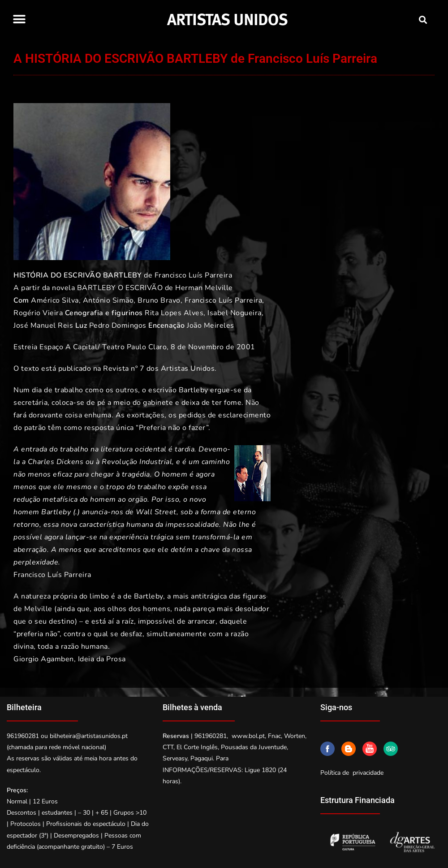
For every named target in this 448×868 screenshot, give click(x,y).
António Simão (108, 300)
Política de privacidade (352, 773)
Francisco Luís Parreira (194, 275)
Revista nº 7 (124, 369)
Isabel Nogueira (235, 313)
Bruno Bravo (159, 300)
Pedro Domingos (118, 325)
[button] (19, 19)
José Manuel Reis (43, 325)
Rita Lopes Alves (174, 313)
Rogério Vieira (38, 313)
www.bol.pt (248, 736)
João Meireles (211, 325)
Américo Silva (55, 300)
